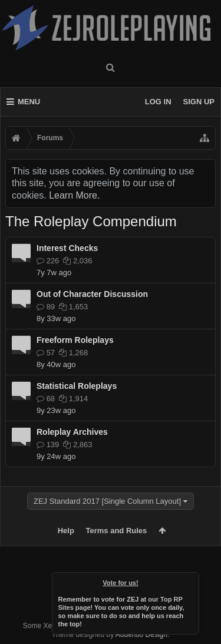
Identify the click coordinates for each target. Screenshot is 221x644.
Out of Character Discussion (92, 294)
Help (66, 531)
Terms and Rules (117, 531)
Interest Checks (67, 248)
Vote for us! (120, 583)
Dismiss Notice (191, 580)
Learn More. (74, 195)
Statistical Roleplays (77, 386)
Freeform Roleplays (75, 340)
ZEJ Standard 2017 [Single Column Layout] (107, 501)
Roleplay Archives (72, 432)
